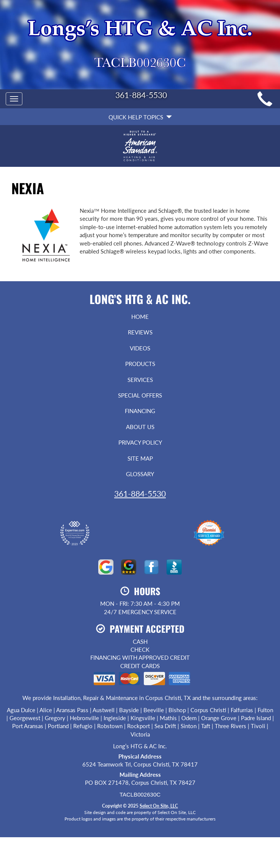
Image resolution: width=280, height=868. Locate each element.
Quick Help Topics (140, 117)
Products (140, 364)
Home (140, 317)
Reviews (140, 332)
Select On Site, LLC (159, 806)
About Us (140, 427)
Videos (140, 348)
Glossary (140, 474)
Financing (140, 411)
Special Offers (140, 395)
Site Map (140, 458)
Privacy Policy (140, 442)
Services (140, 380)
